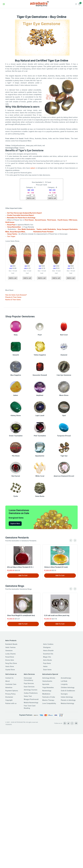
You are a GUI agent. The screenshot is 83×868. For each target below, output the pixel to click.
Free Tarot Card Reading (30, 707)
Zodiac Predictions (31, 693)
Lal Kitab (64, 681)
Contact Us (9, 678)
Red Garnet (16, 476)
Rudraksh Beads (11, 644)
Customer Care (11, 684)
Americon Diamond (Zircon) (64, 476)
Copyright (9, 700)
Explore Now (15, 524)
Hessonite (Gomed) (40, 375)
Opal (64, 415)
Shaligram (47, 647)
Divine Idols (10, 660)
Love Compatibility (49, 703)
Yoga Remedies (48, 687)
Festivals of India (49, 697)
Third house (51, 220)
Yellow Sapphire (40, 355)
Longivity (64, 684)
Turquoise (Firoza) (64, 436)
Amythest (40, 395)
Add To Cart (23, 575)
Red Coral (64, 335)
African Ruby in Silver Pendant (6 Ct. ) (20, 567)
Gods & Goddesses (68, 691)
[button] (79, 4)
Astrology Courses (31, 690)
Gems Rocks (40, 496)
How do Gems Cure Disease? (16, 295)
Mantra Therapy (48, 700)
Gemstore (9, 651)
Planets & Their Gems (13, 297)
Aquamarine (40, 456)
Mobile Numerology (31, 703)
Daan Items (47, 670)
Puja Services (29, 683)
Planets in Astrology (68, 700)
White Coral (40, 476)
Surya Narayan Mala (17, 232)
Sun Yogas (11, 236)
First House (29, 220)
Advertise (9, 687)
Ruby (16, 335)
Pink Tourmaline (40, 436)
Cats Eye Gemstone (64, 375)
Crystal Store (10, 670)
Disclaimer (9, 697)
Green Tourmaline (16, 436)
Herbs (45, 666)
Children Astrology (68, 687)
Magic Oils (47, 657)
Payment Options (12, 691)
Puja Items (47, 663)
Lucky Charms (11, 654)
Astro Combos (48, 644)
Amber (16, 395)
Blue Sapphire (16, 375)
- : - (14, 227)
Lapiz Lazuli (40, 415)
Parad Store (10, 657)
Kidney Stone (16, 415)
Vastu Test (28, 696)
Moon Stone (64, 395)
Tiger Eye (64, 456)
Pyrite (16, 496)
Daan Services (29, 687)
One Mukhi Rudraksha (26, 229)
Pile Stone (16, 456)
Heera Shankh (48, 651)
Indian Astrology (67, 697)
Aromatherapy (66, 678)
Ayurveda (46, 684)
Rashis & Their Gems (13, 300)
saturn (33, 168)
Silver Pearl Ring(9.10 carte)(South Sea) (21, 615)
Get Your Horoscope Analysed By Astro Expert (24, 213)
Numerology (47, 691)
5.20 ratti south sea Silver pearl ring (57, 615)
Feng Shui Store (11, 663)
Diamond (64, 355)
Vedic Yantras (10, 647)
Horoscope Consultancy (28, 679)
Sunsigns (64, 694)
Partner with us (11, 703)
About (8, 681)
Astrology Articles (49, 678)
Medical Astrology (67, 703)
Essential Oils (48, 654)
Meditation (46, 694)
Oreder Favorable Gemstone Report (21, 215)
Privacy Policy (10, 694)
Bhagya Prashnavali (31, 699)
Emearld (16, 355)
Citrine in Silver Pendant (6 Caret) (56, 567)
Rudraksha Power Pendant (40, 232)
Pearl (40, 335)
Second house (40, 220)
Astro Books (48, 660)
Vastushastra (47, 681)
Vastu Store (10, 666)
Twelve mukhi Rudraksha (46, 229)
